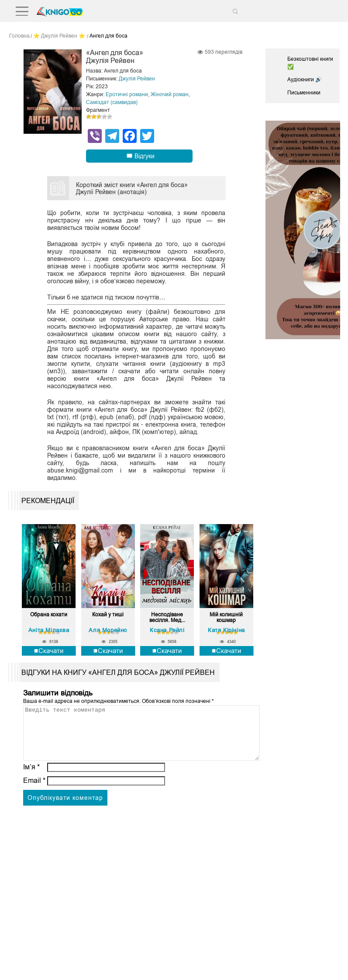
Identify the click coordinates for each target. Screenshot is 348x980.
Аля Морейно (108, 630)
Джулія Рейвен (137, 79)
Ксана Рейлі (167, 630)
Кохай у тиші (108, 615)
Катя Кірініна (226, 630)
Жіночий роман (170, 94)
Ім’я (31, 777)
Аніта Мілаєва (49, 630)
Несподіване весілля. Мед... (167, 618)
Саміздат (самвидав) (112, 102)
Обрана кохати (49, 615)
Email (34, 791)
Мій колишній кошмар (226, 618)
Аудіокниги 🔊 (305, 80)
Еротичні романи (127, 94)
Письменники (304, 93)
